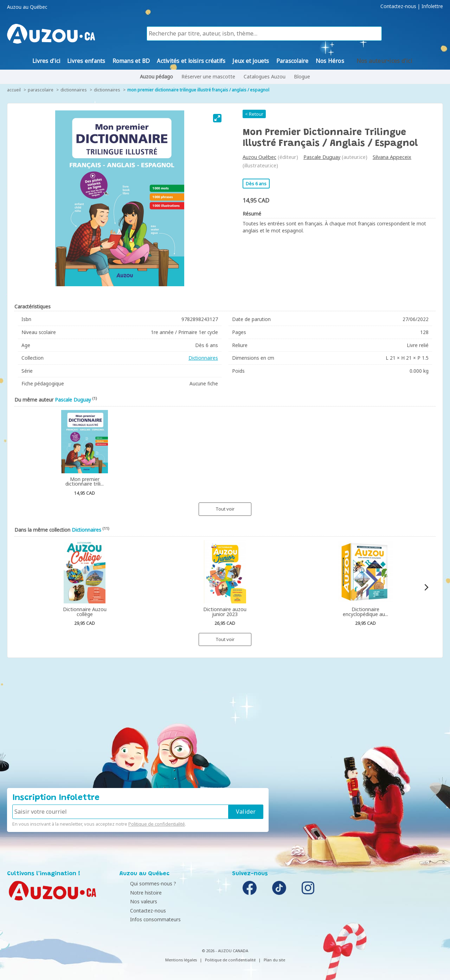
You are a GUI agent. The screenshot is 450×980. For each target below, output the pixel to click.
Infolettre (432, 6)
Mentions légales (181, 960)
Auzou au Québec (27, 7)
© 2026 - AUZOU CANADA (225, 951)
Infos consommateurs (147, 919)
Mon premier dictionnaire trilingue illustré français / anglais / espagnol (198, 90)
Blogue (302, 76)
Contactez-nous (398, 6)
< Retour (254, 114)
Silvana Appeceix (392, 157)
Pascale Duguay (322, 157)
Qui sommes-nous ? (144, 883)
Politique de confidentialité (157, 824)
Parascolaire (41, 90)
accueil (14, 90)
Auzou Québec (259, 157)
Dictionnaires (74, 90)
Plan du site (274, 960)
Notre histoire (137, 893)
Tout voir (225, 509)
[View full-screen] (217, 118)
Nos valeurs (135, 901)
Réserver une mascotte (208, 76)
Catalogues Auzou (265, 76)
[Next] (426, 587)
